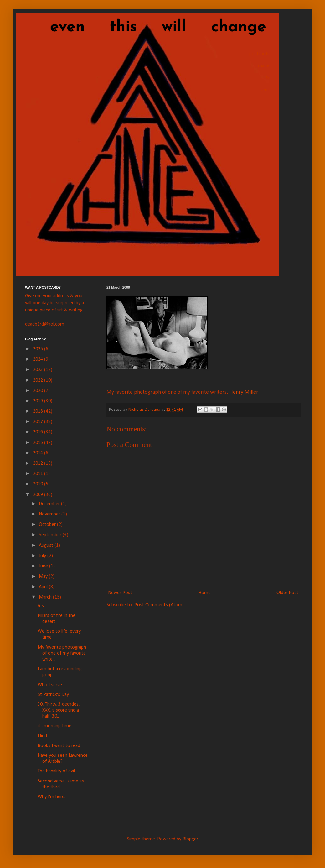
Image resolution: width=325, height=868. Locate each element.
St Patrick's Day (53, 695)
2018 (39, 411)
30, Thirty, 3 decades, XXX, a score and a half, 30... (59, 710)
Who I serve (50, 685)
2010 (39, 484)
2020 (39, 391)
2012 (39, 463)
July (43, 556)
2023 (39, 370)
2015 (39, 443)
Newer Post (120, 593)
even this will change (146, 27)
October (48, 525)
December (50, 504)
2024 (39, 359)
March (46, 597)
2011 (39, 474)
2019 (39, 401)
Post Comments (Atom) (159, 605)
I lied (42, 736)
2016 (39, 432)
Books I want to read (59, 746)
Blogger (190, 839)
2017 (39, 422)
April (44, 587)
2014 (39, 453)
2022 (39, 380)
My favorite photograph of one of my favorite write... (62, 653)
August (47, 546)
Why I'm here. (52, 797)
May (44, 577)
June (44, 566)
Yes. (41, 606)
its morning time (54, 726)
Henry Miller (244, 392)
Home (204, 593)
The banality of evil (56, 771)
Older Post (287, 593)
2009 (39, 495)
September (51, 535)
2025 (39, 349)
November (50, 514)
